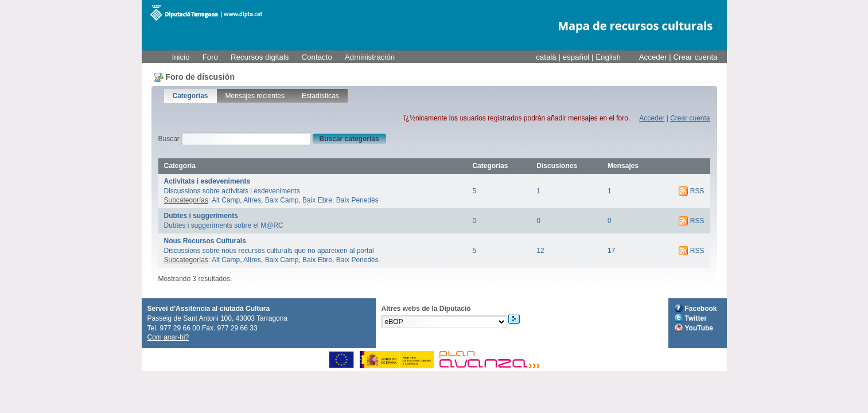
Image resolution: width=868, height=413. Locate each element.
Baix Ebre (317, 200)
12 (540, 251)
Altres (252, 200)
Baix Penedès (357, 200)
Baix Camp (282, 200)
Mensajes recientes (255, 96)
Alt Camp (226, 200)
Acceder (653, 57)
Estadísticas (320, 96)
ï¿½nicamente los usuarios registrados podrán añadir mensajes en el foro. (517, 118)
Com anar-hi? (168, 337)
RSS (697, 191)
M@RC (206, 13)
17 (611, 251)
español (577, 57)
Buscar (169, 139)
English (608, 57)
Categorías (190, 96)
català (547, 57)
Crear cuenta (695, 57)
